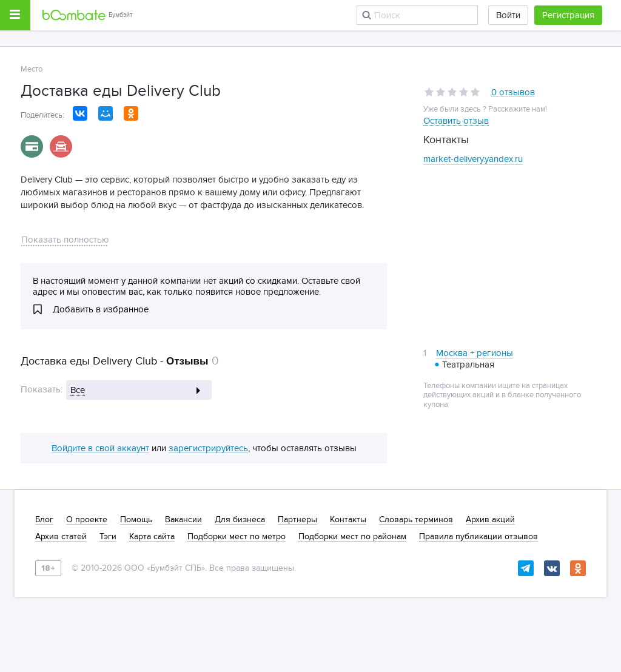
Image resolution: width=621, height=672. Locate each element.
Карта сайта (152, 537)
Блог (44, 520)
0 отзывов (513, 93)
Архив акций (490, 520)
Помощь (136, 520)
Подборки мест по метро (237, 537)
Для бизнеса (240, 520)
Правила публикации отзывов (478, 537)
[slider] (452, 92)
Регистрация (568, 15)
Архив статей (61, 537)
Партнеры (297, 520)
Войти (508, 15)
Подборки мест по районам (352, 537)
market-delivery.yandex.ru (473, 159)
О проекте (87, 520)
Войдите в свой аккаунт (100, 449)
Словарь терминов (416, 520)
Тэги (108, 537)
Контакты (348, 520)
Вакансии (183, 520)
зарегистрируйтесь (208, 449)
